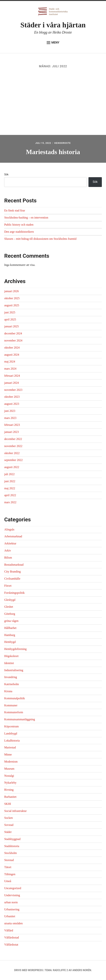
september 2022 (13, 460)
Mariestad (10, 747)
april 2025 (10, 319)
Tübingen (10, 874)
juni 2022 (10, 481)
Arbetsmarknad (13, 536)
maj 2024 (10, 362)
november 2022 (13, 446)
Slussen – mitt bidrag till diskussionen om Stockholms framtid (40, 239)
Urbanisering (12, 909)
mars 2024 (10, 369)
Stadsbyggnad (12, 839)
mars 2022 (10, 502)
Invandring (10, 677)
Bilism (8, 558)
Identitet (9, 663)
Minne (8, 754)
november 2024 (13, 340)
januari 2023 (11, 432)
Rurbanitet (10, 797)
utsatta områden (13, 923)
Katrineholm (11, 684)
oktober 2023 (12, 397)
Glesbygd (10, 600)
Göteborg (10, 614)
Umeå (8, 881)
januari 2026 (11, 291)
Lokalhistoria (12, 741)
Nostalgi (9, 776)
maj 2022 (10, 488)
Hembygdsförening (15, 649)
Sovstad (9, 825)
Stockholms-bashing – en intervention (26, 218)
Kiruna (8, 691)
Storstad (9, 860)
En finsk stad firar (15, 210)
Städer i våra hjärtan (53, 25)
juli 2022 (9, 474)
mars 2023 (10, 418)
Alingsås (9, 529)
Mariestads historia (53, 152)
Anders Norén (82, 970)
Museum (9, 769)
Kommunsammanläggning (20, 719)
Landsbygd (11, 733)
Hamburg (10, 635)
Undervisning (12, 895)
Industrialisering (14, 670)
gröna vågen (11, 621)
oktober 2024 (12, 348)
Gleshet (9, 607)
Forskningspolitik (14, 593)
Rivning (9, 790)
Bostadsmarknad (14, 565)
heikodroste (62, 143)
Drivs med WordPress (28, 970)
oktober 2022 (12, 453)
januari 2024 (11, 383)
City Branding (12, 572)
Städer (8, 832)
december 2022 (13, 439)
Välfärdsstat (11, 945)
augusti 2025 (12, 305)
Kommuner (11, 705)
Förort (8, 586)
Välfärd (9, 930)
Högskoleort (11, 656)
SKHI (8, 804)
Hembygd (10, 642)
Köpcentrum (11, 726)
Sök (6, 174)
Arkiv (8, 550)
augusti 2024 (12, 355)
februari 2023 (12, 425)
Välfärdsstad (11, 937)
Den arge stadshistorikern (19, 232)
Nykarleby (10, 783)
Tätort (8, 867)
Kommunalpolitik (14, 698)
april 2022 (10, 495)
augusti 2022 (12, 467)
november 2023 (13, 390)
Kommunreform (14, 712)
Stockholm (10, 853)
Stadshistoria (12, 846)
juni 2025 (10, 312)
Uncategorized (13, 888)
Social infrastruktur (15, 811)
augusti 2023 (12, 404)
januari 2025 (11, 326)
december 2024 (13, 333)
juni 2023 (10, 411)
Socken (8, 818)
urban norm (11, 902)
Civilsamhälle (12, 579)
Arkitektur (10, 543)
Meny (53, 43)
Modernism (11, 762)
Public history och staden (19, 225)
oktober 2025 (12, 298)
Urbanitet (10, 916)
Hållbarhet (10, 628)
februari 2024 (12, 376)
